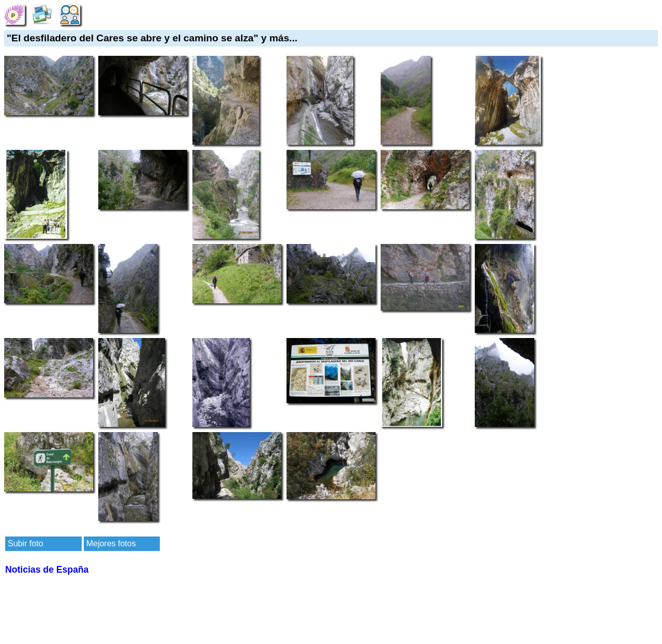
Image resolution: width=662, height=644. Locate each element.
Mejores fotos (111, 543)
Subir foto (25, 543)
